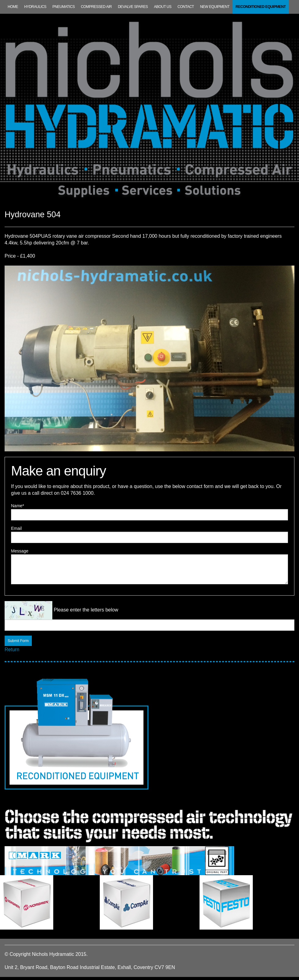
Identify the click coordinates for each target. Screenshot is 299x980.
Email (16, 528)
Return (12, 650)
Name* (18, 506)
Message (20, 551)
